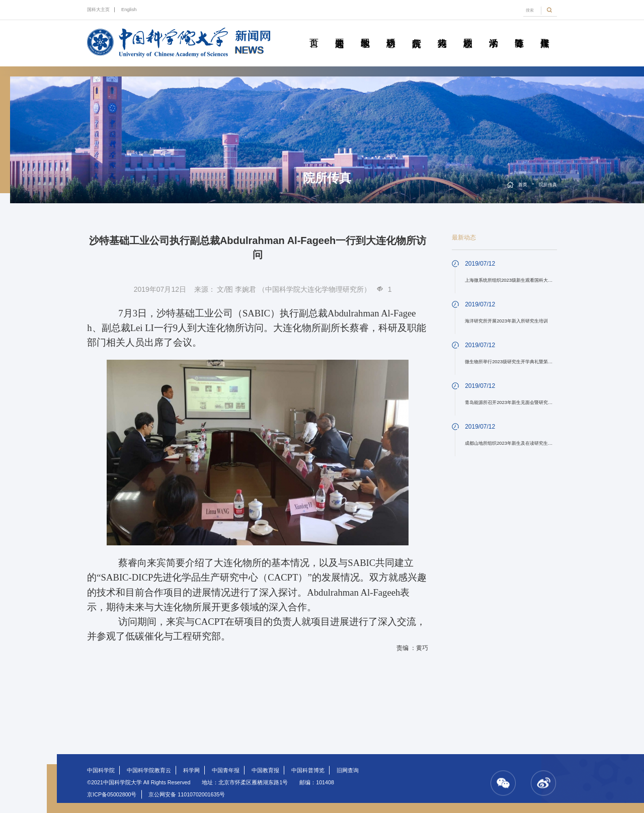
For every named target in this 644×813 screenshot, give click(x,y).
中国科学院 (101, 770)
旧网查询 (348, 770)
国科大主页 (98, 10)
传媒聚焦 (545, 32)
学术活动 (494, 32)
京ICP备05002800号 (112, 794)
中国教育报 (265, 770)
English (129, 10)
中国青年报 (226, 770)
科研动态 (391, 32)
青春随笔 (519, 32)
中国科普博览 (308, 770)
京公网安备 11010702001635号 (187, 794)
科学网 (191, 770)
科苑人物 (442, 32)
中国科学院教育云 (149, 770)
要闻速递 (340, 32)
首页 (314, 32)
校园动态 (468, 32)
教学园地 (365, 32)
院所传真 (417, 32)
